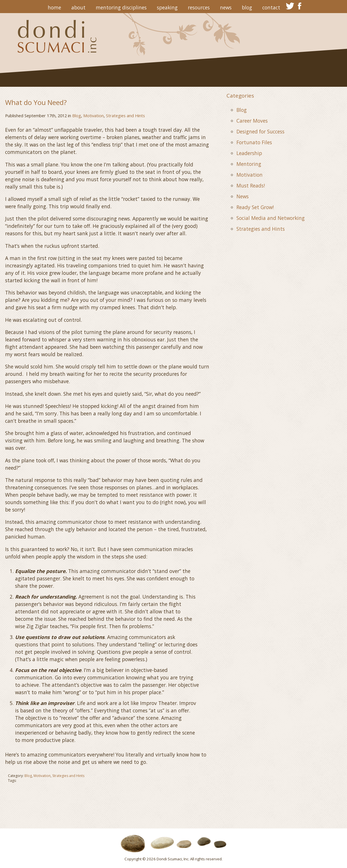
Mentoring (249, 164)
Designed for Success (260, 131)
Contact (271, 7)
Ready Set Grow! (255, 207)
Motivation (93, 116)
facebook (300, 6)
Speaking (167, 7)
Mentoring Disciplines (121, 7)
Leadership (249, 153)
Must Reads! (251, 185)
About (78, 7)
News (226, 7)
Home (54, 7)
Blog (247, 7)
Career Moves (252, 121)
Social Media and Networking (271, 218)
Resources (199, 7)
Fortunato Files (254, 142)
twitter (290, 6)
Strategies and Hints (125, 116)
